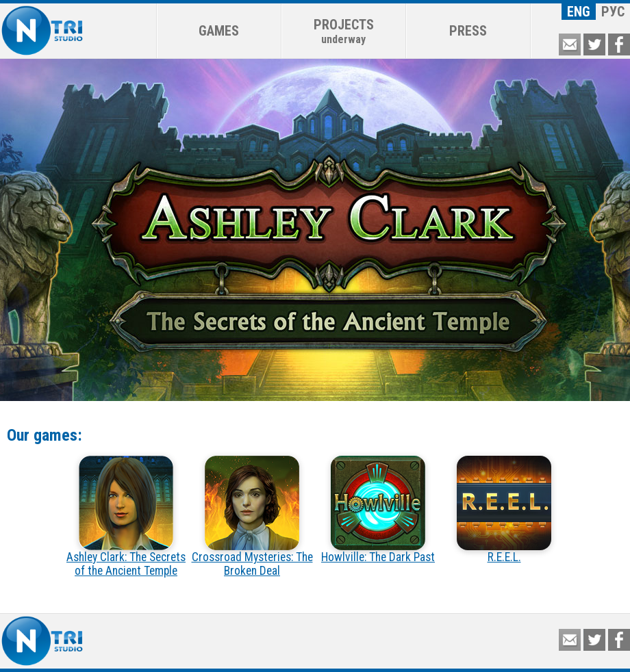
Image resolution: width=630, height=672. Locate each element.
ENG (579, 12)
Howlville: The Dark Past (378, 510)
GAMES (219, 31)
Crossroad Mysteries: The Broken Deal (252, 517)
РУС (613, 12)
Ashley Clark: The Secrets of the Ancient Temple (126, 517)
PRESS (468, 31)
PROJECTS (344, 31)
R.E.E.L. (504, 510)
